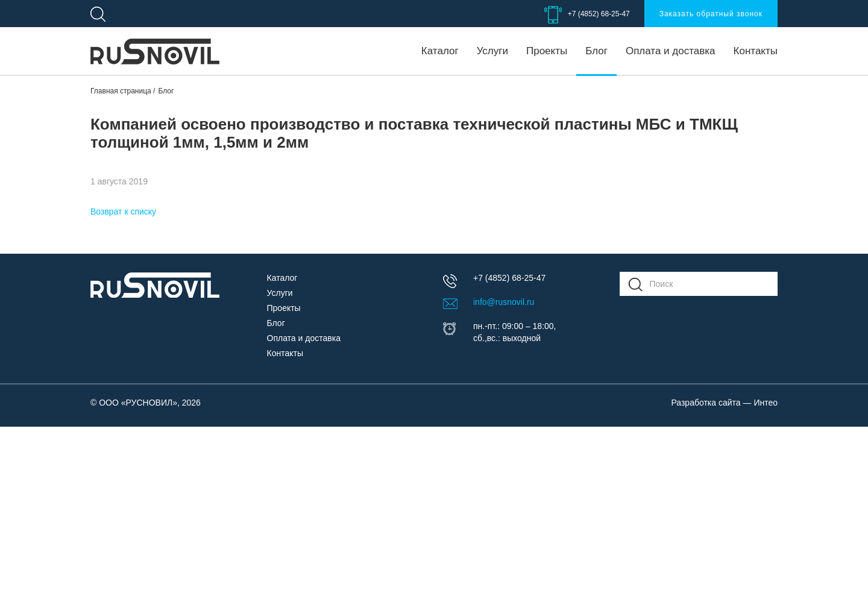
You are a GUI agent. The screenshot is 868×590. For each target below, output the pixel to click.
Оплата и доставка (671, 51)
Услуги (492, 51)
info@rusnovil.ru (504, 302)
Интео (766, 403)
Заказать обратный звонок (711, 14)
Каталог (440, 51)
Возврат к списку (123, 212)
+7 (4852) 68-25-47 (599, 14)
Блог (596, 51)
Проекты (547, 51)
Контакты (756, 51)
